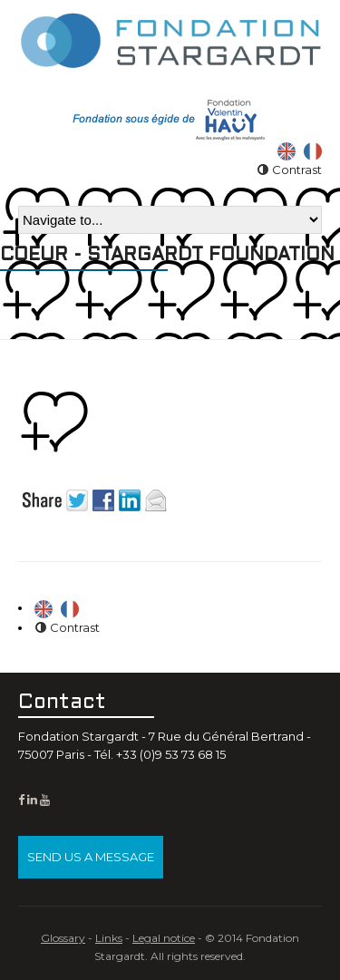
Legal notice (164, 938)
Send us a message (91, 857)
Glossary (63, 938)
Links (109, 938)
